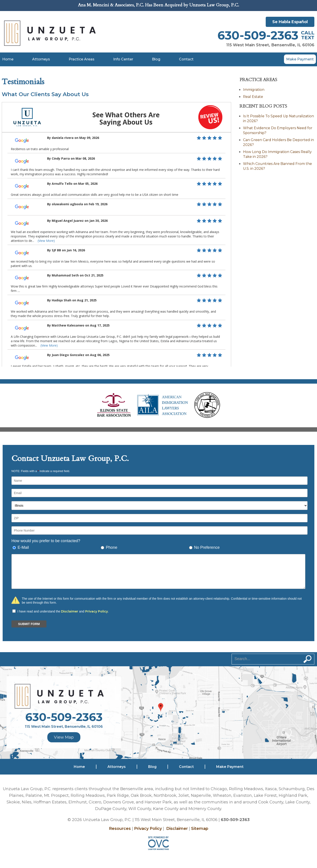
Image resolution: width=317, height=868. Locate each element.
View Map (64, 737)
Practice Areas (82, 59)
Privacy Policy (97, 611)
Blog (156, 59)
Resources (120, 829)
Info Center (123, 59)
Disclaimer (70, 611)
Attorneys (41, 59)
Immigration (254, 90)
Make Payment (300, 59)
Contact (186, 59)
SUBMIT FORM (29, 624)
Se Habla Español (290, 22)
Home (8, 59)
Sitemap (200, 829)
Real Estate (253, 97)
